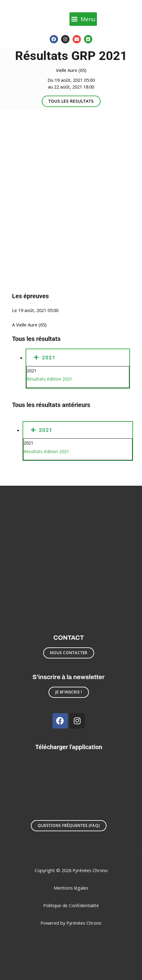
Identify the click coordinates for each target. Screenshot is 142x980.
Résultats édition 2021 (49, 379)
